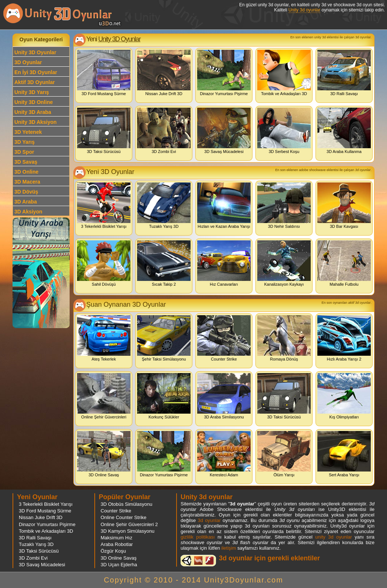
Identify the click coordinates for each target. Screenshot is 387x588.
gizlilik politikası (198, 537)
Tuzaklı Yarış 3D (164, 206)
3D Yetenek (28, 132)
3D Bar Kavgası (344, 206)
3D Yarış (25, 142)
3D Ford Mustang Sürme (104, 73)
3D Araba (26, 202)
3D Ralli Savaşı (344, 73)
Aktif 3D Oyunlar (35, 82)
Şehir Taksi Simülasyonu (164, 338)
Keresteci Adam (224, 454)
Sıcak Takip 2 (164, 263)
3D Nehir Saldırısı (284, 206)
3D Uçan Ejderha (119, 565)
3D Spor (24, 152)
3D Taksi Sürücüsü (104, 131)
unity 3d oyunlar (333, 537)
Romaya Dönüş (284, 338)
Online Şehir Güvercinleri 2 (129, 524)
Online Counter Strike (123, 517)
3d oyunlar (209, 520)
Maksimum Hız (116, 538)
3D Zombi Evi (164, 131)
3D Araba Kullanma (344, 131)
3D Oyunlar (28, 62)
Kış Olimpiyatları (344, 396)
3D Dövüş (26, 192)
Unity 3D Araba (33, 112)
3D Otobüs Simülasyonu (126, 504)
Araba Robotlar (117, 544)
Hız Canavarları (224, 263)
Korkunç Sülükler (164, 396)
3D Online (26, 172)
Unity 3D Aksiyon (36, 122)
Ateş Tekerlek (104, 338)
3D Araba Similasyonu (224, 396)
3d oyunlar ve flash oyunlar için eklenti (198, 561)
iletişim (229, 548)
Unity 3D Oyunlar (35, 52)
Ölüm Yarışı (284, 454)
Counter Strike (224, 338)
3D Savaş (26, 162)
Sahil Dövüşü (104, 263)
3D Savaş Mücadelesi (224, 131)
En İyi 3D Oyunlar (36, 72)
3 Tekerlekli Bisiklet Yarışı (104, 206)
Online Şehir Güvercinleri (104, 396)
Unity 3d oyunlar (305, 10)
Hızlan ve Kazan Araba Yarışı (224, 206)
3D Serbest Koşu (284, 131)
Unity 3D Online (34, 102)
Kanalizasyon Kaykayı (284, 263)
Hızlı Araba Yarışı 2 (344, 338)
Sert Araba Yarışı (344, 454)
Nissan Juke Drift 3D (164, 73)
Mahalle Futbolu (344, 263)
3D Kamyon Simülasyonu (128, 531)
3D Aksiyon (28, 212)
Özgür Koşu (113, 551)
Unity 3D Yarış (32, 92)
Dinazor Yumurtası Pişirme (224, 73)
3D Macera (27, 182)
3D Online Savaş (104, 454)
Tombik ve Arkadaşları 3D (284, 73)
